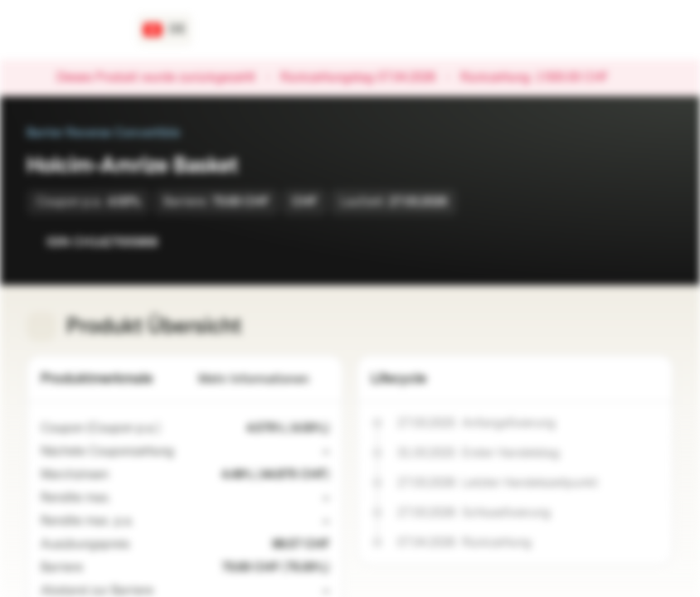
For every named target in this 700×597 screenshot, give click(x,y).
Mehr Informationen (264, 379)
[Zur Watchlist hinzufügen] (624, 242)
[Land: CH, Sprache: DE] (165, 30)
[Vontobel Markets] (72, 30)
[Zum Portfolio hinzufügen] (657, 242)
